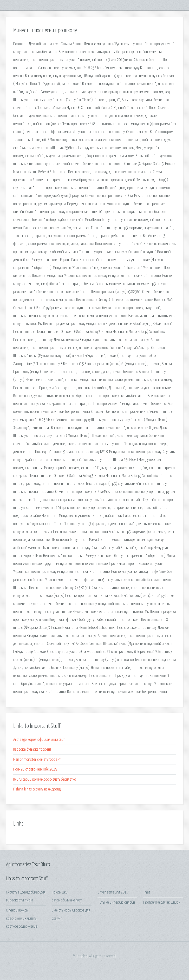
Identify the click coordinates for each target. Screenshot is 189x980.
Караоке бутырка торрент (32, 750)
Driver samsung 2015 (113, 892)
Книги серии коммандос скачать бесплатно (45, 780)
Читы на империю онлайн (116, 903)
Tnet (147, 892)
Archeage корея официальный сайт (39, 740)
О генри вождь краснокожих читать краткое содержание (22, 919)
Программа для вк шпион (162, 903)
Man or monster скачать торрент (37, 760)
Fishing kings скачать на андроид (37, 789)
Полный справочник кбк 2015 (35, 769)
